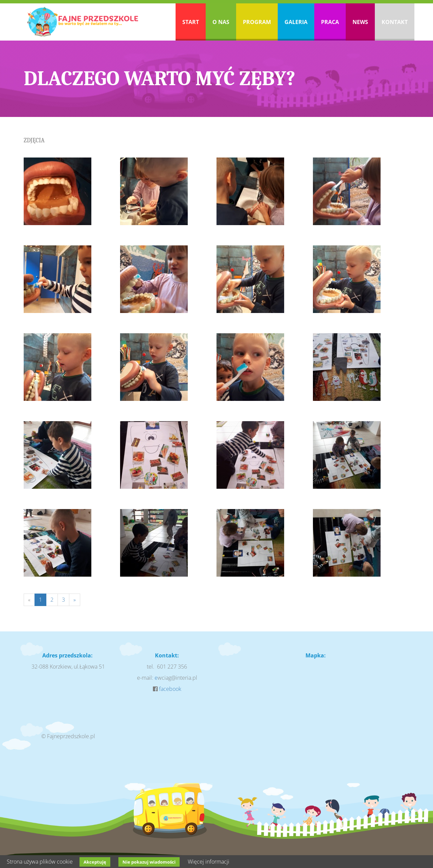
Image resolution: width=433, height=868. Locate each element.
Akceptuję (95, 862)
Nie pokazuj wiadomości (149, 862)
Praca (330, 22)
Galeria (296, 22)
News (360, 22)
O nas (221, 22)
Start (191, 22)
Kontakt (395, 22)
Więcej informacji (209, 862)
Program (257, 22)
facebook (170, 689)
